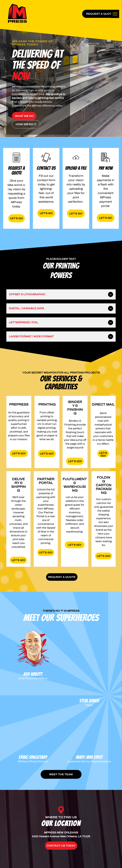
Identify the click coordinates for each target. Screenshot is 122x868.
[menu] (115, 14)
